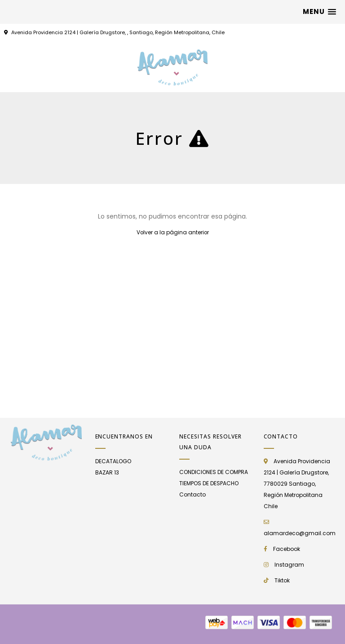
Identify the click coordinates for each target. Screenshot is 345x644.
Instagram (289, 565)
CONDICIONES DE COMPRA (214, 472)
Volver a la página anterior (173, 233)
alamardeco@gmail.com (300, 533)
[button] (319, 12)
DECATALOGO (113, 461)
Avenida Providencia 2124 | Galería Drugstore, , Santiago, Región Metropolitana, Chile (118, 32)
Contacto (192, 494)
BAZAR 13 (107, 472)
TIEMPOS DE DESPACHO (209, 483)
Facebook (287, 549)
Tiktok (282, 580)
